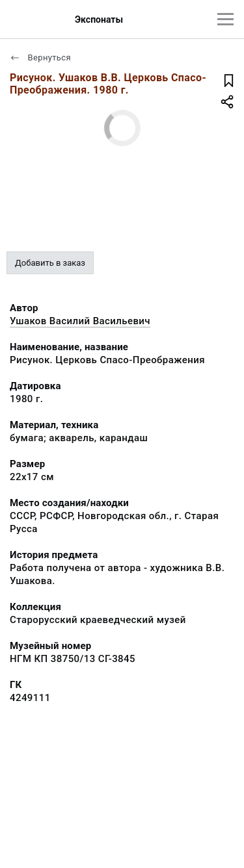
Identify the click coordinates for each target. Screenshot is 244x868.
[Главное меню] (225, 19)
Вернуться (40, 57)
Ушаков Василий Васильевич (80, 321)
